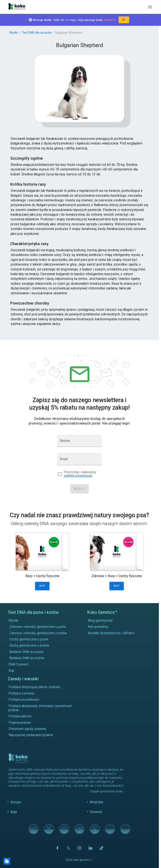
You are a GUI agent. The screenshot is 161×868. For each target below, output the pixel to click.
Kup (11, 671)
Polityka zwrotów (21, 693)
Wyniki (14, 33)
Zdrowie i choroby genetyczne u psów (38, 627)
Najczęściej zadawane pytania (31, 735)
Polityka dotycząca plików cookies (34, 687)
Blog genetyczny (100, 620)
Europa (16, 802)
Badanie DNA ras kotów (27, 658)
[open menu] (150, 7)
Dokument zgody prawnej (27, 729)
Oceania (96, 812)
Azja (14, 812)
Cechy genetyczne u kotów (29, 645)
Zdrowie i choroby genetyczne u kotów (38, 633)
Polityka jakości (20, 716)
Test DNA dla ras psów (37, 33)
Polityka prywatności (24, 700)
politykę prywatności (78, 476)
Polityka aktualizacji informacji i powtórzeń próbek (40, 708)
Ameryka (96, 802)
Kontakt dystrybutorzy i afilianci (111, 633)
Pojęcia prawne (20, 723)
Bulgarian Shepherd (69, 33)
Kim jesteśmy (98, 627)
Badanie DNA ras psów (26, 652)
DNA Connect (18, 664)
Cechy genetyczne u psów (29, 639)
